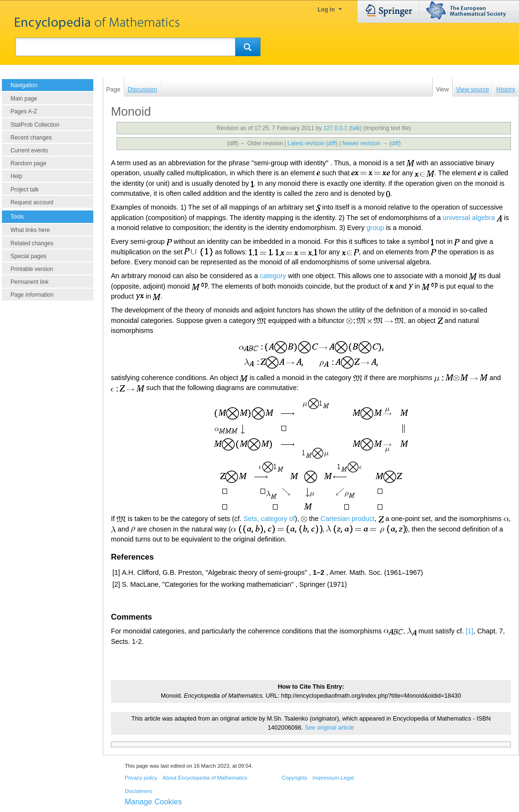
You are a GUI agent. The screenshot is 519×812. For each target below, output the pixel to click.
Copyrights (294, 778)
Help (16, 176)
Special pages (28, 256)
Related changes (32, 243)
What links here (30, 230)
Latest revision (306, 143)
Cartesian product (348, 519)
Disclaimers (139, 791)
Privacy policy (141, 778)
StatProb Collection (35, 125)
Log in (326, 10)
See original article (329, 728)
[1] (469, 631)
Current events (29, 150)
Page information (32, 295)
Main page (24, 99)
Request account (32, 202)
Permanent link (30, 282)
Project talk (25, 190)
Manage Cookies (153, 802)
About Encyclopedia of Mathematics (205, 778)
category (273, 276)
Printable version (32, 269)
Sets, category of (269, 519)
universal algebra (469, 218)
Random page (28, 163)
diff (332, 143)
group (375, 228)
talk (355, 128)
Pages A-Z (24, 111)
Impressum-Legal (333, 778)
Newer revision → (365, 143)
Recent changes (31, 138)
